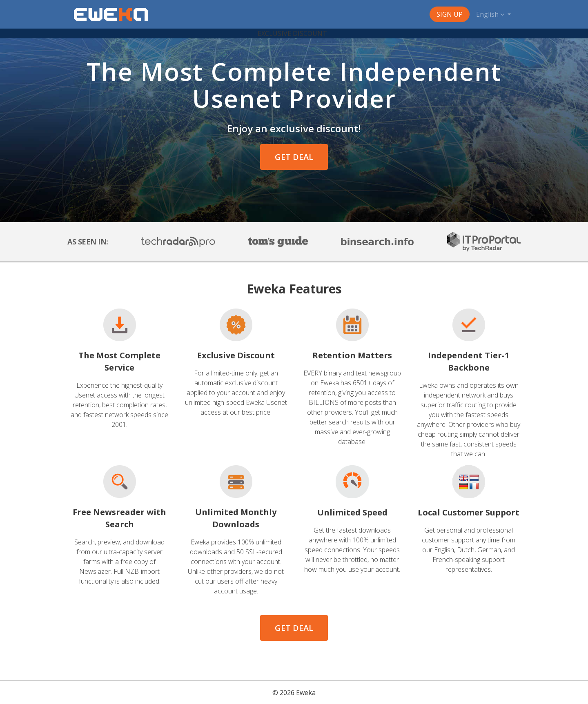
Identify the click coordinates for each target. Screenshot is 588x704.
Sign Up (450, 14)
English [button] (491, 14)
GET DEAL (294, 157)
